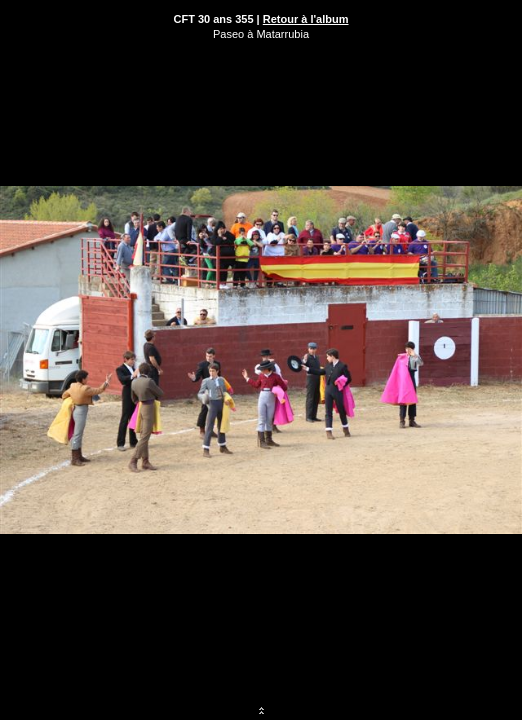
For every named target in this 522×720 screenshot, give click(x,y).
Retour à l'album (306, 19)
